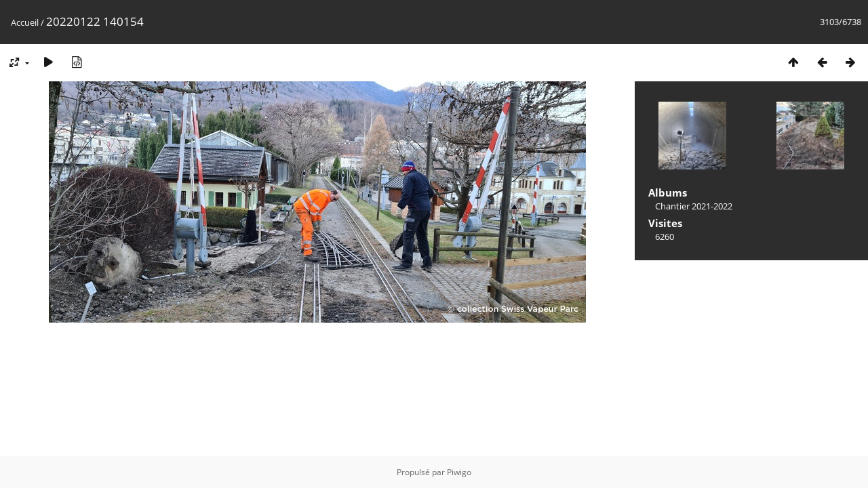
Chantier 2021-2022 (694, 206)
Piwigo (459, 472)
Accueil (25, 22)
